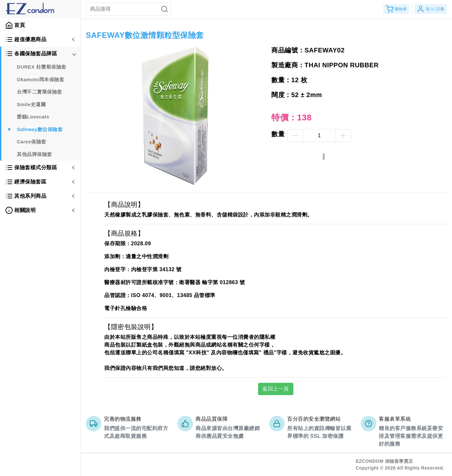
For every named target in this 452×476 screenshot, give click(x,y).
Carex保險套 (32, 142)
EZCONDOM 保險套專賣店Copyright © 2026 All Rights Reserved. (400, 465)
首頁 (15, 25)
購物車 (396, 9)
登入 (431, 9)
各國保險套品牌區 (31, 54)
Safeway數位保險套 (40, 129)
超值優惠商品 (26, 39)
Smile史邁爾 (31, 104)
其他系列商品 (26, 196)
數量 (278, 134)
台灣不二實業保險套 (40, 92)
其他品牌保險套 (34, 154)
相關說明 (20, 210)
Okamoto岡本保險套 (40, 79)
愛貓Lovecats (33, 117)
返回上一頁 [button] (276, 389)
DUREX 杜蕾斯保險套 (42, 67)
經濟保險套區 (26, 182)
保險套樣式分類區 (31, 168)
